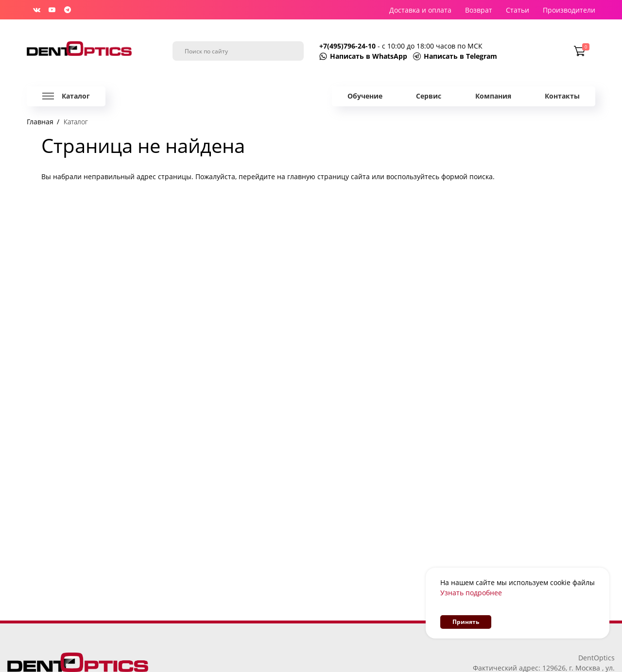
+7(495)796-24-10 (348, 46)
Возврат (479, 10)
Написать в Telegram (460, 56)
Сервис (429, 96)
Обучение (365, 96)
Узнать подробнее (471, 593)
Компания (493, 96)
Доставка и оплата (420, 10)
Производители (569, 10)
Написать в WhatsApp (369, 56)
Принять (466, 622)
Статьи (518, 10)
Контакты (562, 96)
